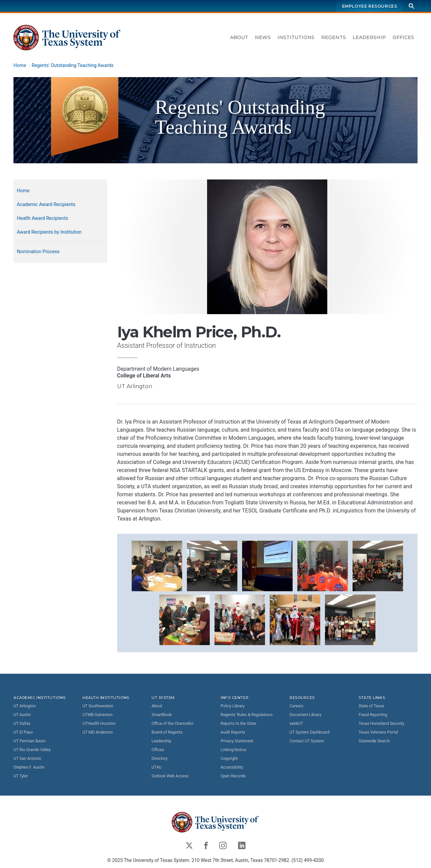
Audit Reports (233, 732)
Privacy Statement (237, 741)
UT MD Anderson (98, 732)
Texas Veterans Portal (378, 732)
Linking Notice (233, 750)
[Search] (411, 6)
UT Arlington (25, 706)
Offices (403, 37)
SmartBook (162, 715)
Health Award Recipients (42, 218)
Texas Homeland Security (382, 724)
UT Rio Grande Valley (32, 750)
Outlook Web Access (170, 776)
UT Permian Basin (29, 741)
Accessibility (232, 767)
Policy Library (233, 706)
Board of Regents (167, 732)
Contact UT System (307, 741)
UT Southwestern (98, 706)
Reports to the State (238, 724)
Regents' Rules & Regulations (247, 715)
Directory (160, 759)
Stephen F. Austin (29, 767)
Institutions (296, 37)
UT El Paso (23, 732)
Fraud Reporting (373, 715)
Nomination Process (38, 252)
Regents (334, 37)
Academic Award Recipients (46, 204)
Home (20, 65)
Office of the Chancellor (173, 724)
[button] (157, 565)
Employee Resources (370, 6)
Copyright (229, 759)
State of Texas (371, 706)
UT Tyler (21, 776)
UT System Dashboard (310, 732)
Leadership (369, 37)
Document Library (305, 715)
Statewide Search (374, 741)
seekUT (296, 724)
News (263, 37)
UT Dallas (22, 724)
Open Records (233, 776)
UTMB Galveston (97, 715)
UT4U (156, 767)
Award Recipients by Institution (49, 232)
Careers (296, 706)
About (239, 37)
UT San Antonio (27, 759)
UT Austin (22, 715)
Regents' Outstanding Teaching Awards (73, 65)
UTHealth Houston (99, 724)
